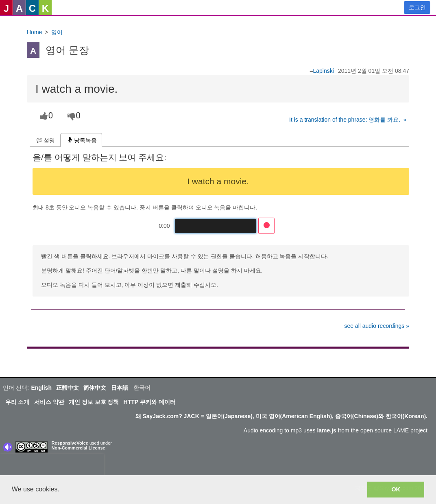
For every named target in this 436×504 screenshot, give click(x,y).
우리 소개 (17, 402)
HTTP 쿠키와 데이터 (150, 402)
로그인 (417, 7)
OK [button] (396, 489)
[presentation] (52, 466)
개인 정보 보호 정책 (94, 402)
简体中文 (95, 388)
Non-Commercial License (78, 448)
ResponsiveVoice (70, 443)
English (41, 388)
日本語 (120, 388)
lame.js (326, 430)
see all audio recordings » (377, 326)
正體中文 (68, 388)
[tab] (45, 140)
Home (34, 32)
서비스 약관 (49, 402)
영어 (57, 32)
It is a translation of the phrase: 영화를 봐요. (345, 120)
